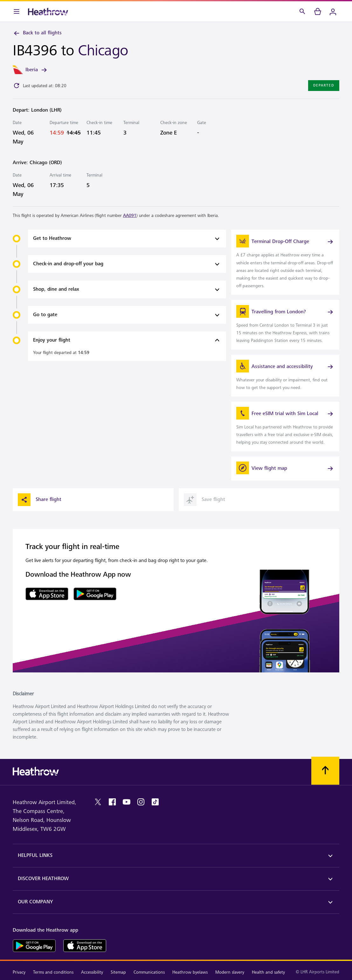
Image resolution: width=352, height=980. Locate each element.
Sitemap (118, 972)
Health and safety (268, 972)
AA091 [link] (130, 215)
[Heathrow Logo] (48, 11)
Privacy (19, 972)
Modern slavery (230, 972)
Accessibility (92, 972)
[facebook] (112, 802)
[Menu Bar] (17, 11)
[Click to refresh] (17, 86)
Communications (149, 972)
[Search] (302, 11)
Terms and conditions (53, 972)
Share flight (40, 500)
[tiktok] (155, 802)
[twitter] (98, 802)
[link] (285, 262)
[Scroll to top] (325, 771)
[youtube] (127, 802)
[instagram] (141, 802)
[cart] (318, 11)
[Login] (333, 11)
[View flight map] (285, 469)
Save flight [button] (204, 500)
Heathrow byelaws (190, 972)
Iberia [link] (37, 70)
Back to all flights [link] (37, 33)
